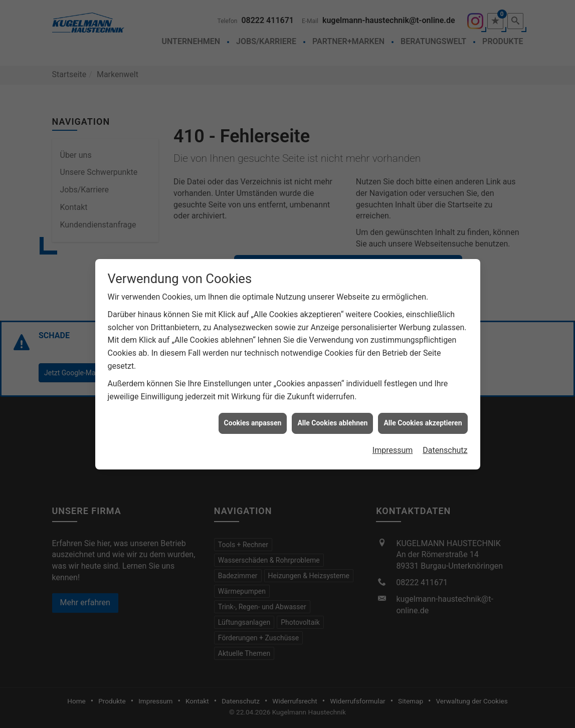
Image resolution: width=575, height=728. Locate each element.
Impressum (393, 443)
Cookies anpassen (253, 416)
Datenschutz (445, 443)
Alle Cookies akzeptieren (423, 416)
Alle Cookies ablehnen (332, 416)
